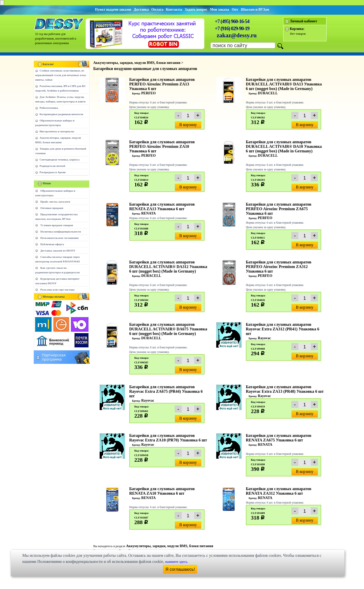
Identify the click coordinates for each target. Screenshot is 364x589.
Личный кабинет (303, 21)
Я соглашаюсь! (180, 569)
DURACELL (268, 93)
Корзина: (297, 29)
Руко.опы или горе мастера (57, 290)
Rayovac (264, 338)
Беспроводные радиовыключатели (61, 114)
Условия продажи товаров (57, 225)
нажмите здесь (176, 562)
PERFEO (148, 93)
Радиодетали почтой (52, 166)
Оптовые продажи (52, 208)
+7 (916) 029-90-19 (232, 28)
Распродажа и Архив (53, 172)
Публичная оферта (52, 244)
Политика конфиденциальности (61, 231)
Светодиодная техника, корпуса (60, 159)
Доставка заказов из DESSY (58, 251)
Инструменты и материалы (57, 131)
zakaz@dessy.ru (237, 35)
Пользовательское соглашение (59, 238)
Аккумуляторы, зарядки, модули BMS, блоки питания (170, 546)
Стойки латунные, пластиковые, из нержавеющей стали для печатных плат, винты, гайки (61, 75)
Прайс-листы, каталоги (55, 202)
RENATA (148, 213)
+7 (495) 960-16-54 (232, 21)
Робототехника (49, 108)
